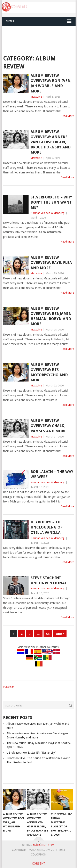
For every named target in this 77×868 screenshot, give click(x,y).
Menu (10, 21)
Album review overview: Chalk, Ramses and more (48, 426)
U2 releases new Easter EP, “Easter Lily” (31, 753)
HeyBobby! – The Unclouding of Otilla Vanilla (47, 527)
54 (48, 634)
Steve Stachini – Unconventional (49, 580)
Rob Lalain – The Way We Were (52, 474)
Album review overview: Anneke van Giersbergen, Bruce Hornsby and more (51, 142)
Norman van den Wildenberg (48, 213)
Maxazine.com (44, 845)
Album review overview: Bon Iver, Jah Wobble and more (51, 83)
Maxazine (36, 97)
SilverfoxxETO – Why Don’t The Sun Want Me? (51, 202)
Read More (67, 116)
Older (60, 634)
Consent (39, 863)
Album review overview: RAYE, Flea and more (51, 263)
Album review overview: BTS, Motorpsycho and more (49, 372)
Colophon (38, 854)
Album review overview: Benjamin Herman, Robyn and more (51, 316)
